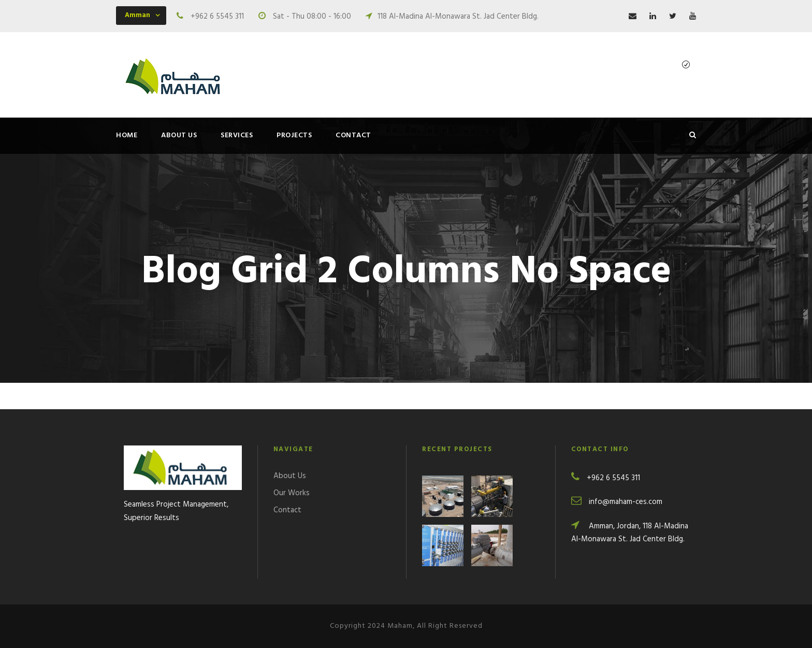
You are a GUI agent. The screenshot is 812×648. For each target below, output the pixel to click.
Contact (353, 135)
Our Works (292, 493)
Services (237, 135)
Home (127, 135)
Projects (294, 135)
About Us (179, 135)
